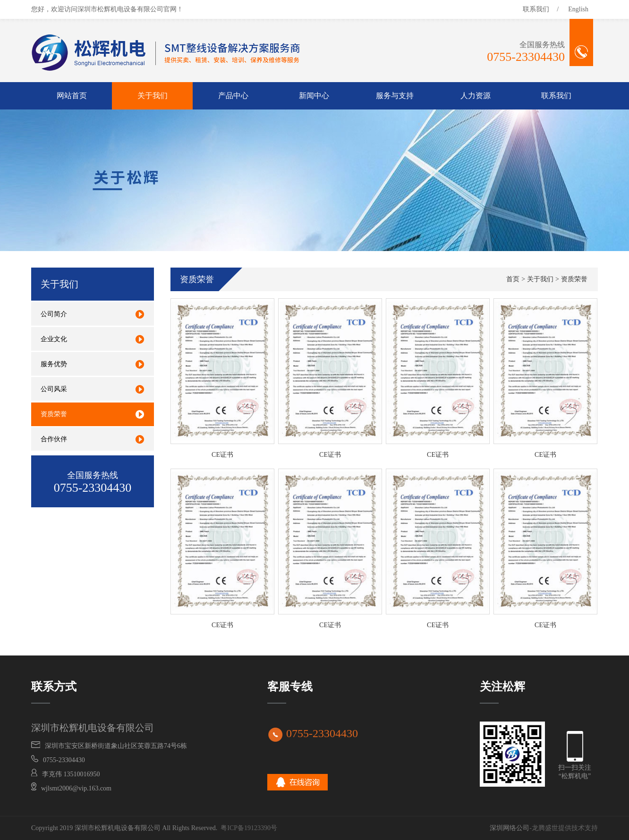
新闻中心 (314, 96)
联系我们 (536, 9)
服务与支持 (395, 96)
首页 (513, 279)
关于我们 (153, 96)
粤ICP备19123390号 (249, 828)
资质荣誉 (574, 279)
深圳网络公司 (510, 828)
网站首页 (72, 96)
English (578, 9)
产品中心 (233, 96)
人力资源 (476, 96)
